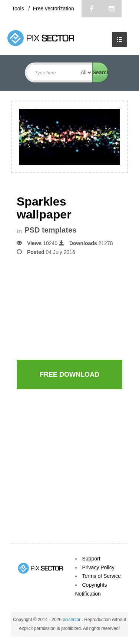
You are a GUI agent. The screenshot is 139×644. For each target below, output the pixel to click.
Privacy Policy (98, 567)
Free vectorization (53, 9)
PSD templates (50, 230)
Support (91, 559)
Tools (19, 9)
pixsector (72, 620)
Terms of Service (102, 576)
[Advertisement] (78, 307)
